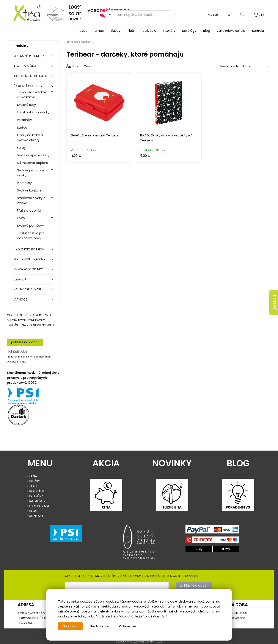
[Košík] (259, 15)
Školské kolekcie (29, 190)
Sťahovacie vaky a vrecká (31, 200)
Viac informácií (155, 616)
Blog (207, 31)
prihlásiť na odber (25, 342)
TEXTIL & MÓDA (25, 66)
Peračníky (24, 120)
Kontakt (258, 31)
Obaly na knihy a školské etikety (30, 138)
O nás (99, 31)
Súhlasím (70, 626)
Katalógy (189, 31)
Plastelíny (24, 183)
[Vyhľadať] (109, 15)
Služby (115, 31)
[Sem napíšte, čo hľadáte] (144, 15)
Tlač (131, 31)
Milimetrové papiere (32, 163)
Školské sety (26, 105)
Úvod (84, 31)
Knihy (21, 218)
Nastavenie (99, 626)
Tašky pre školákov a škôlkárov (32, 95)
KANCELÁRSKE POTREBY (31, 76)
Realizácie (148, 31)
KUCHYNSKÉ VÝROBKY (30, 259)
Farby (21, 148)
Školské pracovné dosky (31, 173)
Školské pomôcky (31, 226)
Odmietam (128, 626)
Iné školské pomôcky (33, 112)
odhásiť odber (18, 351)
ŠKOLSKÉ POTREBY (28, 86)
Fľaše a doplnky (29, 210)
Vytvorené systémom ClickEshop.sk (139, 642)
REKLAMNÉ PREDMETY (29, 56)
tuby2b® (20, 279)
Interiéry (169, 31)
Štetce (22, 128)
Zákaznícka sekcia (231, 31)
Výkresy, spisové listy (33, 155)
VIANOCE (20, 299)
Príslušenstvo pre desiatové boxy (31, 236)
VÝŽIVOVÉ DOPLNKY (28, 269)
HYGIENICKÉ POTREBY (29, 249)
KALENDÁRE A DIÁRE (28, 289)
